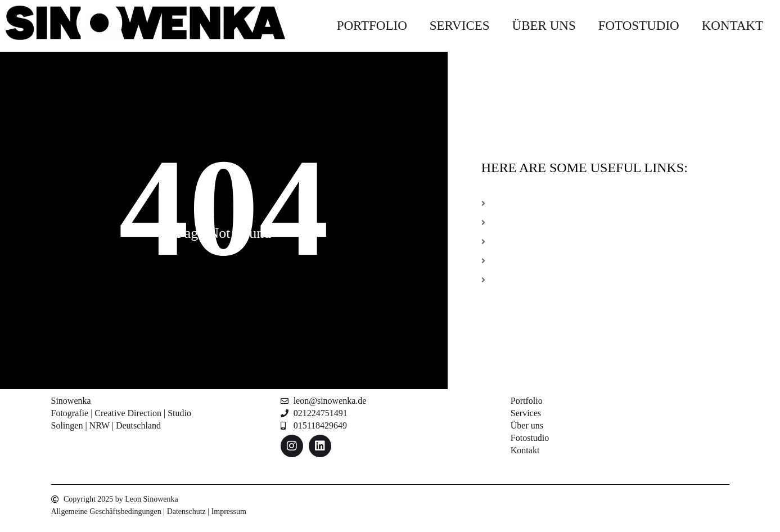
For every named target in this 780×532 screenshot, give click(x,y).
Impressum (229, 511)
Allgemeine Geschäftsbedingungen (106, 511)
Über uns (544, 26)
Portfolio (372, 26)
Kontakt (732, 26)
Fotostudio (639, 26)
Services (460, 26)
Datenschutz (186, 511)
